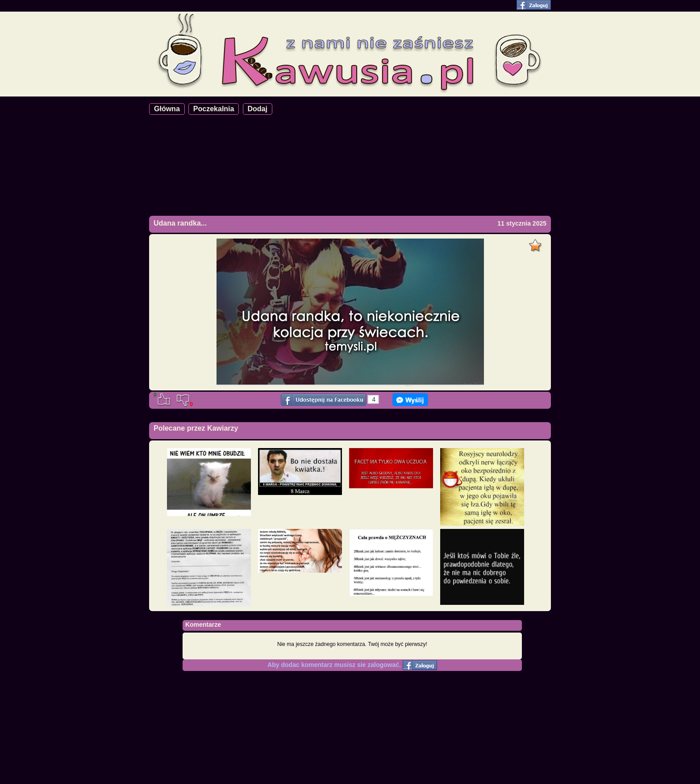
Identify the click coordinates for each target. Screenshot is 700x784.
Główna (167, 109)
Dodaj (258, 109)
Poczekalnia (214, 109)
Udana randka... (180, 223)
